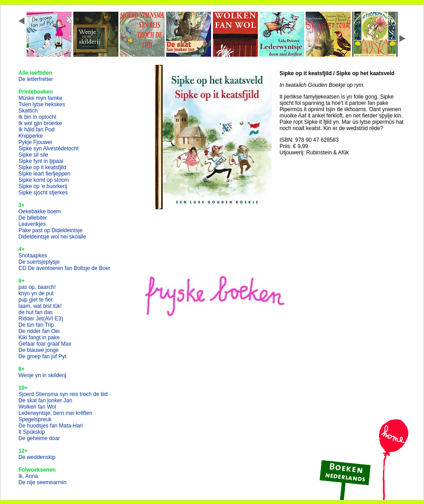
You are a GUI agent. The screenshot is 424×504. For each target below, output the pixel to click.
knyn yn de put (36, 293)
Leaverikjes (32, 224)
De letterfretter (36, 79)
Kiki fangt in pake (39, 337)
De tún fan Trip (36, 325)
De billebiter (33, 218)
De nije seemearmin (43, 482)
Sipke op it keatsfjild (42, 167)
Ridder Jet (41, 319)
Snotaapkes (33, 256)
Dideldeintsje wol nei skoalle (52, 237)
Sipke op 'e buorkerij (43, 186)
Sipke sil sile (33, 155)
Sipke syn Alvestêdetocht (48, 148)
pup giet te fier (36, 300)
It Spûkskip (32, 432)
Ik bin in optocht (37, 117)
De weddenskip (37, 457)
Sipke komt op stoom (44, 180)
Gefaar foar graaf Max (45, 344)
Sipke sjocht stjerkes (43, 193)
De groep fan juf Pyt (42, 356)
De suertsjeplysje (39, 262)
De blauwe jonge (38, 350)
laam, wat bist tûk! (40, 306)
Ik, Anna (28, 476)
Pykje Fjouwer (35, 142)
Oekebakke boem (40, 211)
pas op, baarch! (37, 287)
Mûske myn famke (40, 98)
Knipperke (31, 136)
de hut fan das (36, 312)
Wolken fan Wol (37, 407)
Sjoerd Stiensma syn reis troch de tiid (63, 394)
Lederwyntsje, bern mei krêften (55, 413)
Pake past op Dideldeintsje (50, 230)
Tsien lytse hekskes (42, 104)
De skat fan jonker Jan (45, 400)
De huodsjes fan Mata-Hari (51, 426)
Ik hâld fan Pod (36, 130)
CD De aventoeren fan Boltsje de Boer (64, 268)
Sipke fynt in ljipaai (41, 161)
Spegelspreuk (35, 419)
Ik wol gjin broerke (40, 123)
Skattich (28, 111)
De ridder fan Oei (39, 331)
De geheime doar (39, 438)
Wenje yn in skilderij (42, 375)
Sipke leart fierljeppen (44, 174)
